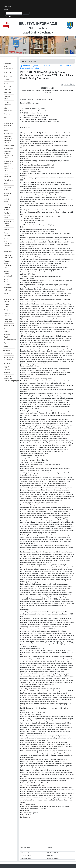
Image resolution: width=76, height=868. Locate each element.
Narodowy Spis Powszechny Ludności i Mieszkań (8, 243)
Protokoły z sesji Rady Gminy (7, 215)
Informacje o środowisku (8, 289)
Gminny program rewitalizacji (8, 274)
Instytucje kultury (7, 97)
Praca (6, 184)
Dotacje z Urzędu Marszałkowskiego (9, 337)
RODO (6, 347)
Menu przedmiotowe (8, 119)
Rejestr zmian (8, 6)
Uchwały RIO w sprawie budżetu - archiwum (9, 303)
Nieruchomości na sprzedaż (9, 358)
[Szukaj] (14, 13)
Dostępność (8, 251)
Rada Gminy (8, 76)
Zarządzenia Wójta (8, 188)
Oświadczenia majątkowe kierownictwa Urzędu (8, 127)
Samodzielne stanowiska (8, 88)
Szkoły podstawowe (8, 109)
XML (72, 84)
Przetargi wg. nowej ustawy (8, 321)
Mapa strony (7, 3)
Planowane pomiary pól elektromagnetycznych (9, 378)
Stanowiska (8, 93)
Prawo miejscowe (7, 175)
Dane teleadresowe (8, 68)
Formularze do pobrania (9, 315)
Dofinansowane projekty (9, 330)
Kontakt (6, 9)
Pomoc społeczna (7, 103)
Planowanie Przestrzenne (8, 256)
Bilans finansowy (7, 234)
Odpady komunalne (7, 295)
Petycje (6, 310)
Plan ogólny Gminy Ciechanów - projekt (8, 264)
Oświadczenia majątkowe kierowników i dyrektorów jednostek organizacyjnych (9, 139)
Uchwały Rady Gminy (8, 194)
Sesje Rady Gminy (7, 200)
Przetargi (7, 373)
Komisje (6, 80)
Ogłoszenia (6, 350)
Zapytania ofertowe (7, 368)
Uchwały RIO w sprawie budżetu (9, 223)
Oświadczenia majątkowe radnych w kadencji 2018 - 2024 (8, 166)
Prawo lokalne (8, 180)
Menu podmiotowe (7, 62)
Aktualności (8, 354)
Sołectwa (7, 114)
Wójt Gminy (8, 72)
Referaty (7, 83)
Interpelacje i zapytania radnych (8, 207)
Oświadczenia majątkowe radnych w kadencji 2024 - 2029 (8, 153)
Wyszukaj (26, 13)
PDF (66, 84)
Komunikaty (8, 363)
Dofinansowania (9, 325)
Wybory (6, 229)
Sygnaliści (7, 343)
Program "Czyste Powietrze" (7, 282)
